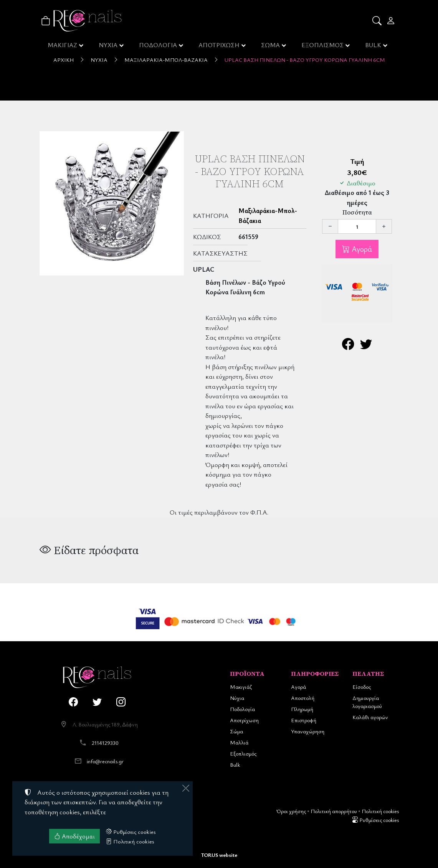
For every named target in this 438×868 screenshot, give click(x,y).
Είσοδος (362, 687)
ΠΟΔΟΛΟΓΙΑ (159, 46)
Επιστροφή (304, 720)
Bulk (235, 765)
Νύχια (99, 60)
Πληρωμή (302, 709)
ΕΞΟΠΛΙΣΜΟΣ (323, 46)
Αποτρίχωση (244, 720)
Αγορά (361, 249)
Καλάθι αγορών (370, 717)
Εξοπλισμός (243, 753)
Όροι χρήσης (291, 811)
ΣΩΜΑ (271, 46)
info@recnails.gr (105, 761)
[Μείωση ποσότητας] (330, 226)
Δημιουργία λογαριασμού (367, 702)
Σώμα (236, 731)
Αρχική (64, 60)
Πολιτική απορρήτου (334, 811)
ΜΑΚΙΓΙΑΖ (62, 46)
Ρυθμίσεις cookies (375, 820)
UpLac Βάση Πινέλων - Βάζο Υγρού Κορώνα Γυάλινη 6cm (305, 60)
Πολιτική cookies (380, 811)
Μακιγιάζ (241, 687)
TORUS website (219, 855)
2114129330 (105, 743)
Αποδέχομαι (74, 836)
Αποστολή (303, 698)
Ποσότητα (357, 212)
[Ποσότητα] (357, 226)
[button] (378, 21)
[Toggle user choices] (391, 21)
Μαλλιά (239, 742)
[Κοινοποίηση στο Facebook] (348, 346)
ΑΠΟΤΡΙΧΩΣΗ (220, 46)
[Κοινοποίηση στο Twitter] (366, 346)
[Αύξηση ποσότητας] (384, 226)
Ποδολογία (242, 709)
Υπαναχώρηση (308, 731)
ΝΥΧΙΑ (109, 46)
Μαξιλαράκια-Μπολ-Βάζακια (166, 60)
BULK (374, 46)
